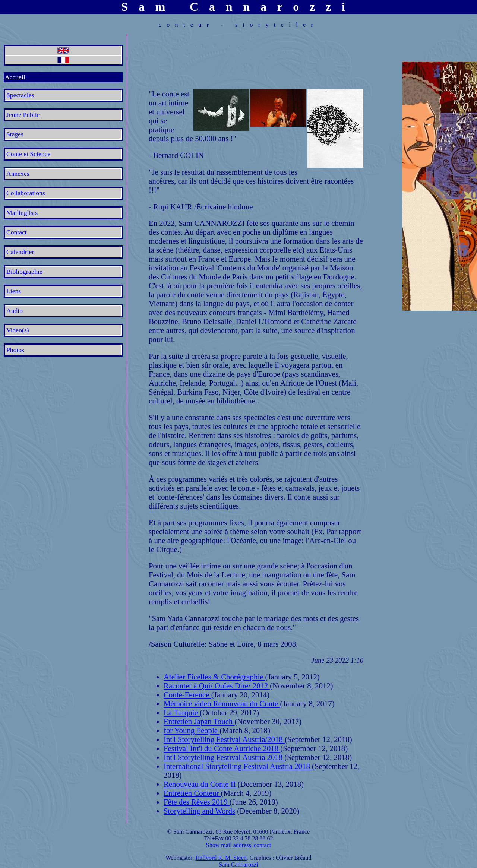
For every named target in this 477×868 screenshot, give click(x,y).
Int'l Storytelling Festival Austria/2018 (224, 739)
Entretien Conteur (192, 793)
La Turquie (182, 712)
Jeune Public (23, 115)
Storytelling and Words (199, 811)
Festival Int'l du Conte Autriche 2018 (222, 748)
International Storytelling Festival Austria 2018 (238, 766)
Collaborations (26, 193)
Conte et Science (28, 154)
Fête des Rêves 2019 (197, 802)
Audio (15, 311)
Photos (15, 350)
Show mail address (229, 845)
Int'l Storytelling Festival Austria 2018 (224, 757)
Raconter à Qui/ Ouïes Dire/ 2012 (217, 686)
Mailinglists (22, 213)
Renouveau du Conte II (201, 784)
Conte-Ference (187, 695)
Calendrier (20, 252)
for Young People (192, 730)
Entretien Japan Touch (199, 721)
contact (262, 845)
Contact (17, 232)
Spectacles (20, 95)
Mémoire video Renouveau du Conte (222, 704)
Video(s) (18, 330)
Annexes (18, 174)
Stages (15, 134)
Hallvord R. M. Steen (221, 858)
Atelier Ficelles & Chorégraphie (214, 677)
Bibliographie (24, 272)
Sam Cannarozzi (238, 864)
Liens (14, 291)
